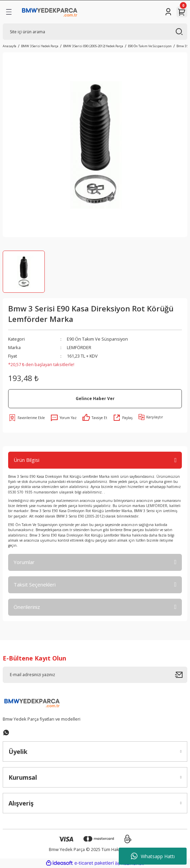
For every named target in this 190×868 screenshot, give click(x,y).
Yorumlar (24, 562)
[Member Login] (168, 12)
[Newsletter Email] (95, 675)
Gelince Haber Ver (95, 398)
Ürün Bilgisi (26, 460)
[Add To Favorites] (26, 418)
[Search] (95, 32)
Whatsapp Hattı (153, 856)
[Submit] (181, 675)
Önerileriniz (27, 607)
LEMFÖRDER (79, 347)
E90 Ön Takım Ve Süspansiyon (97, 339)
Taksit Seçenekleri (35, 584)
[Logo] (50, 12)
